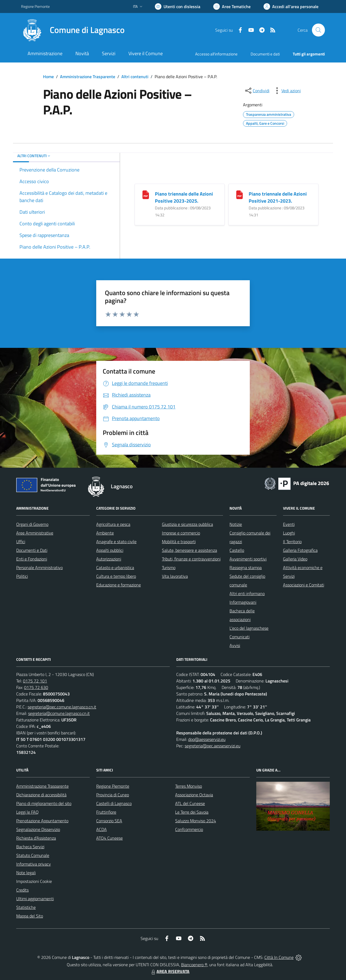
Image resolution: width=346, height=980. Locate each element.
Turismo (169, 567)
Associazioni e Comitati (304, 585)
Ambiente (105, 533)
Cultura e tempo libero (116, 576)
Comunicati (239, 637)
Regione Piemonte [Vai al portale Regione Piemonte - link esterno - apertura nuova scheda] (35, 6)
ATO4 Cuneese (109, 838)
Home (48, 77)
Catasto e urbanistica (115, 567)
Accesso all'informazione (216, 54)
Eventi (289, 524)
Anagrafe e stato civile (116, 542)
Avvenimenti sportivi (248, 559)
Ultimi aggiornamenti (35, 899)
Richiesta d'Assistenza (36, 838)
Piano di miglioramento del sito (44, 803)
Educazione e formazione (119, 585)
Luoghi (289, 533)
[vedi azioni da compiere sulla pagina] (287, 91)
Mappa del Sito (30, 916)
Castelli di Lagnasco (114, 803)
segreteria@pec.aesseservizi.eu (212, 746)
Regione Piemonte (113, 786)
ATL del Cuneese (190, 803)
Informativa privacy (34, 864)
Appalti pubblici (110, 550)
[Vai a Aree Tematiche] (232, 6)
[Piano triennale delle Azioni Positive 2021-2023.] (239, 194)
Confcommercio (189, 829)
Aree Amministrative (35, 533)
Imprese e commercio (181, 533)
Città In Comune (279, 957)
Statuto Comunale (33, 855)
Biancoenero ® (194, 965)
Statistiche (26, 907)
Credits (22, 890)
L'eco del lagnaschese (249, 628)
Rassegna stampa (246, 567)
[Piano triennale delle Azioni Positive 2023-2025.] (146, 194)
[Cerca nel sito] (318, 30)
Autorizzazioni (109, 559)
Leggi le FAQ (27, 812)
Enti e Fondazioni (32, 559)
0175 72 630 (36, 687)
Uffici (21, 542)
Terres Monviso (189, 786)
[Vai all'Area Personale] (291, 6)
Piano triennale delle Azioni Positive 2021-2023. (278, 197)
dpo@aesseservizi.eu (207, 739)
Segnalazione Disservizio (38, 829)
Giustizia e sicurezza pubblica (187, 524)
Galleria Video (295, 559)
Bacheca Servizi (30, 847)
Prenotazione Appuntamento (42, 821)
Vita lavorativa (175, 576)
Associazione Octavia (194, 795)
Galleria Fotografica (300, 550)
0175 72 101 (35, 681)
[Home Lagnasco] (73, 30)
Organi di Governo (32, 524)
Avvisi (235, 645)
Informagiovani (243, 602)
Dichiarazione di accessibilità (41, 795)
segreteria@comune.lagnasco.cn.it (59, 713)
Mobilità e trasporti (179, 542)
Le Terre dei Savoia (192, 812)
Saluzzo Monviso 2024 (196, 821)
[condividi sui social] (257, 91)
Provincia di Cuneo (113, 795)
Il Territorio (292, 542)
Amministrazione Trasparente (88, 77)
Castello (237, 550)
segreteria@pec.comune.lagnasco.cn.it (62, 707)
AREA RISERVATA (170, 971)
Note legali (26, 873)
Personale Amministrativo (39, 567)
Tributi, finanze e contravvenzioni (191, 559)
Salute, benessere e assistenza (189, 550)
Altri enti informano (247, 593)
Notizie (236, 524)
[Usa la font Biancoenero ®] (178, 6)
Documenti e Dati (32, 550)
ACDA (102, 829)
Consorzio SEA (109, 821)
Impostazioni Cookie (34, 881)
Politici (22, 576)
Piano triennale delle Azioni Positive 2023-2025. (184, 197)
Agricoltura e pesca (113, 524)
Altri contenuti (135, 77)
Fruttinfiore (106, 812)
